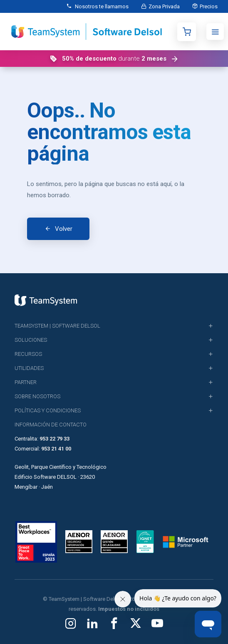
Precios (209, 6)
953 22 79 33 (55, 439)
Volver (64, 229)
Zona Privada (164, 6)
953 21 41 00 (56, 449)
